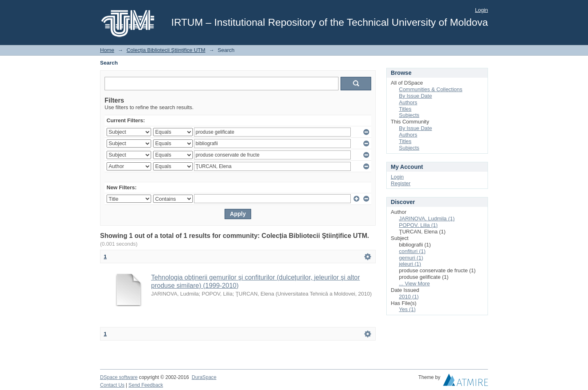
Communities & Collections (431, 89)
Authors (408, 102)
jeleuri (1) (410, 264)
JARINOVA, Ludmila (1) (427, 219)
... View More (414, 284)
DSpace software (119, 377)
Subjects (409, 115)
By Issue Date (415, 96)
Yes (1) (407, 309)
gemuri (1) (411, 258)
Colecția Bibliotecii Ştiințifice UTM (166, 50)
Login (481, 10)
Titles (405, 109)
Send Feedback (146, 385)
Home (107, 50)
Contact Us (112, 385)
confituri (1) (412, 251)
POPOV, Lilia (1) (418, 225)
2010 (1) (409, 297)
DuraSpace (204, 377)
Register (401, 183)
